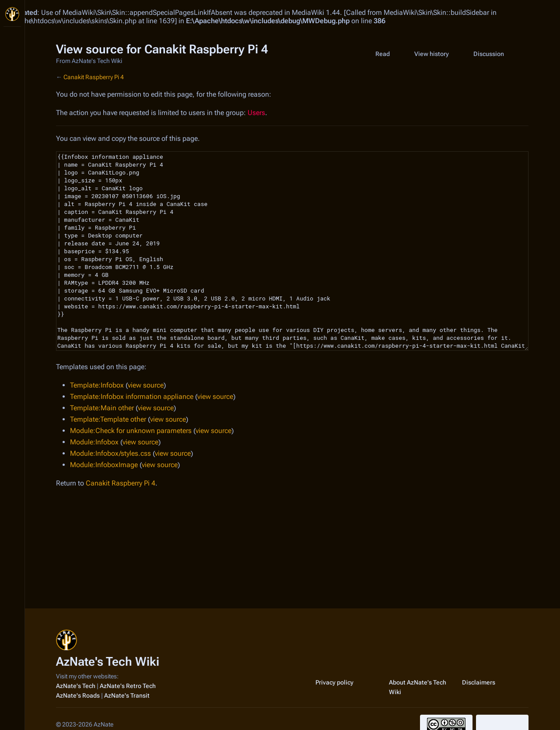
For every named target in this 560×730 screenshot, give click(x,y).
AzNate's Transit (127, 695)
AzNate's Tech (76, 686)
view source (146, 385)
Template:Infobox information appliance (132, 396)
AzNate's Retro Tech (128, 686)
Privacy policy (334, 682)
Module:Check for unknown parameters (131, 431)
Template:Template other (108, 419)
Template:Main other (102, 408)
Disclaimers (479, 682)
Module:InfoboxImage (104, 465)
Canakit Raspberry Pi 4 (94, 77)
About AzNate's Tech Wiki (418, 687)
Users (256, 113)
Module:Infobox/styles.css (110, 453)
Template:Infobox (97, 385)
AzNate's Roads (78, 695)
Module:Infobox (94, 442)
